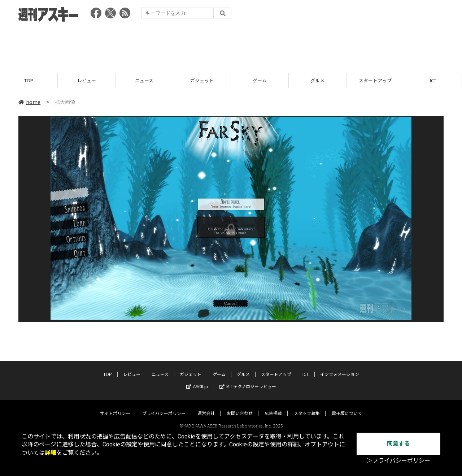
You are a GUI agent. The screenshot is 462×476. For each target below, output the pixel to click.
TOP (29, 80)
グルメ (317, 80)
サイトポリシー (115, 406)
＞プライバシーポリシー (398, 461)
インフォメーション (340, 367)
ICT (433, 80)
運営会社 (206, 406)
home (29, 102)
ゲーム (260, 80)
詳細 (51, 453)
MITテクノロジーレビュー (248, 380)
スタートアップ (375, 80)
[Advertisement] (231, 45)
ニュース (144, 80)
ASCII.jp (197, 380)
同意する (398, 444)
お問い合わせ (240, 406)
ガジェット (202, 80)
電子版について (347, 406)
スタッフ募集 (307, 406)
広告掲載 (273, 406)
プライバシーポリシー (164, 406)
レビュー (87, 80)
